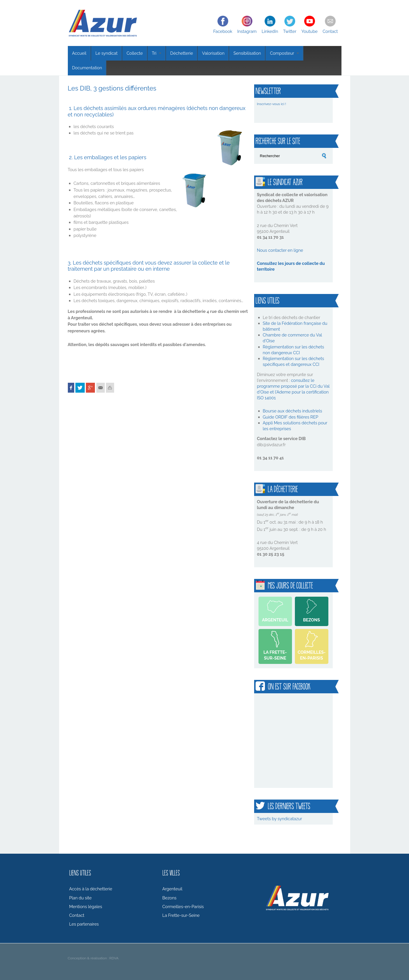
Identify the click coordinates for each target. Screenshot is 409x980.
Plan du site (80, 898)
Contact (330, 31)
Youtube (309, 31)
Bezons (311, 620)
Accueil (79, 53)
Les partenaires (84, 924)
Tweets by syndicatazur (280, 819)
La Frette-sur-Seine (275, 655)
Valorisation (213, 53)
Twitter (290, 31)
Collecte (135, 53)
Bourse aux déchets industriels (293, 411)
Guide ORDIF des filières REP (291, 417)
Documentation (87, 68)
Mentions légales (86, 907)
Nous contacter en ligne (280, 250)
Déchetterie (182, 53)
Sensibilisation (247, 53)
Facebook (223, 31)
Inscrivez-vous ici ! (272, 104)
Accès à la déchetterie (91, 889)
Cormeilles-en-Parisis (312, 655)
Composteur (284, 53)
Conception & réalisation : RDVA (93, 958)
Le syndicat (107, 53)
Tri (157, 53)
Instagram (247, 31)
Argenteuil (275, 620)
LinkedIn (270, 31)
